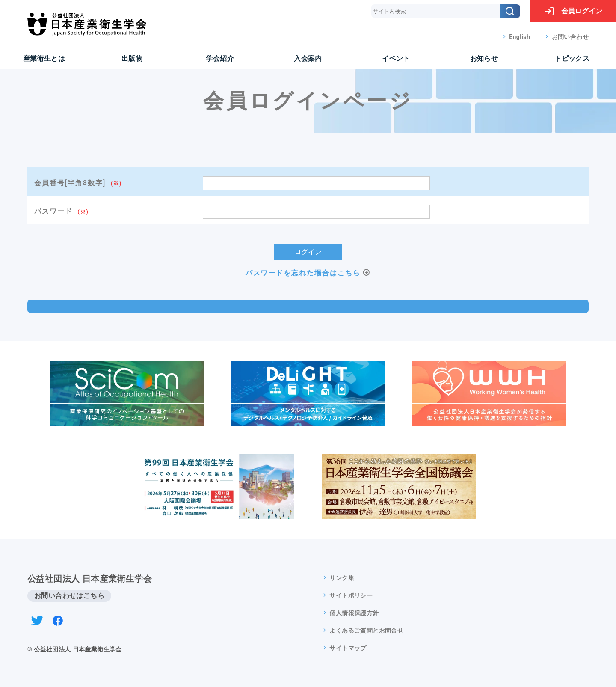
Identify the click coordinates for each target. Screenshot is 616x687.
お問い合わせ (570, 37)
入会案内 (308, 58)
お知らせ (484, 58)
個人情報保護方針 (354, 613)
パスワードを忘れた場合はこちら (303, 273)
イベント (396, 58)
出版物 (132, 58)
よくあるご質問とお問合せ (366, 630)
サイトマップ (348, 648)
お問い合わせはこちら (69, 596)
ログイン (573, 11)
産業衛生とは (44, 58)
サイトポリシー (351, 595)
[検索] (510, 11)
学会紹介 (220, 58)
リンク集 (342, 578)
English (520, 37)
